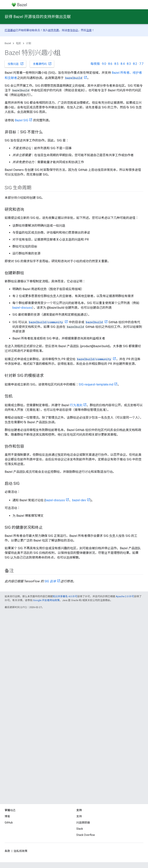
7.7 (141, 64)
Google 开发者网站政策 (46, 600)
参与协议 (73, 30)
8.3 (129, 64)
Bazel (8, 43)
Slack (80, 829)
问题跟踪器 (83, 823)
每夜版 (95, 64)
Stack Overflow (86, 835)
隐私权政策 (21, 851)
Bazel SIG (21, 120)
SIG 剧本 (50, 581)
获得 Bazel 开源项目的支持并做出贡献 (38, 17)
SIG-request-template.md (96, 384)
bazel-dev (79, 500)
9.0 (104, 64)
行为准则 (76, 405)
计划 (29, 43)
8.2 (135, 64)
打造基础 (10, 30)
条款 (7, 851)
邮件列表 (54, 30)
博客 (7, 816)
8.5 (116, 64)
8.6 (110, 64)
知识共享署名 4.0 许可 (65, 596)
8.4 (123, 64)
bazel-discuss (22, 308)
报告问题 (16, 64)
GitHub (9, 823)
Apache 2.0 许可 (125, 596)
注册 (89, 30)
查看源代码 (42, 64)
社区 (18, 43)
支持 (79, 816)
